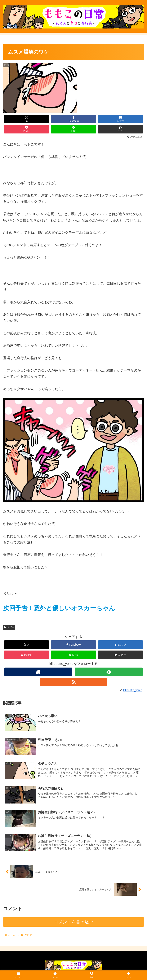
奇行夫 (9, 627)
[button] (121, 129)
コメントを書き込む (74, 923)
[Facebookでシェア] (73, 119)
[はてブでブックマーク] (121, 119)
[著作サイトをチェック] (38, 672)
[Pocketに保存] (27, 129)
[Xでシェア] (27, 119)
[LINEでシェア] (73, 129)
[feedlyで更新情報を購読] (109, 672)
